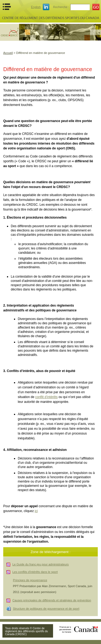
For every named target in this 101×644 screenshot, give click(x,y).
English (36, 7)
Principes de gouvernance (30, 580)
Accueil (8, 53)
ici (36, 511)
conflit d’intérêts (46, 397)
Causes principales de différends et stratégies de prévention (52, 600)
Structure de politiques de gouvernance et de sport (46, 609)
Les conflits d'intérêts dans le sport (35, 572)
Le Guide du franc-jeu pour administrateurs (41, 564)
